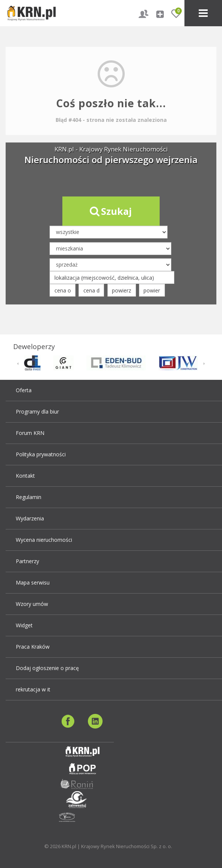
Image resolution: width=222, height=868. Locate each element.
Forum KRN (30, 433)
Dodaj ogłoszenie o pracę (47, 668)
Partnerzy (27, 561)
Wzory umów (32, 604)
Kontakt (25, 476)
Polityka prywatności (41, 454)
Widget (24, 625)
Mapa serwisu (33, 582)
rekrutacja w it (33, 689)
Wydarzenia (30, 518)
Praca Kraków (33, 647)
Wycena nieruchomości (44, 540)
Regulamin (29, 497)
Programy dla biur (37, 412)
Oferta (24, 390)
